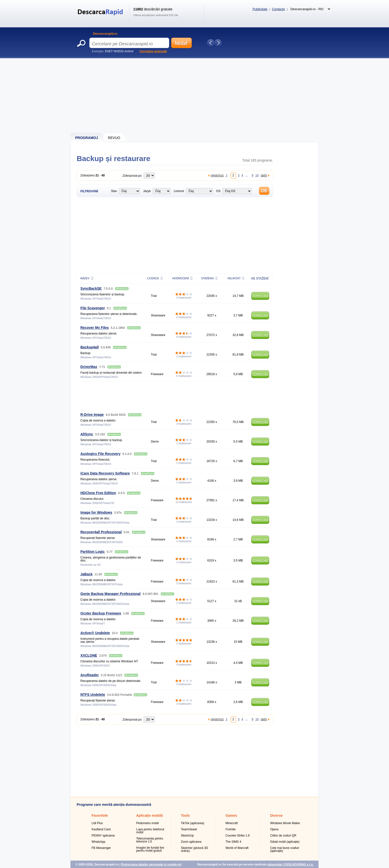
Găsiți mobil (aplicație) (285, 842)
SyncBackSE (91, 288)
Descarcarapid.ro (105, 34)
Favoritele (100, 815)
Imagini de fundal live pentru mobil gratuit (150, 849)
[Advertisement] (195, 95)
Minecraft (232, 823)
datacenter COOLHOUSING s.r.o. (291, 865)
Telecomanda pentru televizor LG (150, 840)
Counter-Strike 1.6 (238, 836)
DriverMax (89, 367)
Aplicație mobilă (149, 815)
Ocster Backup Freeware (101, 613)
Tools (185, 815)
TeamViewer (189, 829)
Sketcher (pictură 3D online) (194, 849)
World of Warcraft (237, 848)
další (264, 175)
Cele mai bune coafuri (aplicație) (285, 849)
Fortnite (231, 829)
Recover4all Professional (101, 532)
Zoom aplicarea (191, 842)
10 (257, 175)
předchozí (217, 175)
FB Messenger (101, 848)
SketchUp (187, 836)
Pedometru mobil (147, 823)
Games (231, 815)
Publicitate (260, 9)
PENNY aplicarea (103, 836)
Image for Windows (96, 512)
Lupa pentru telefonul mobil (150, 831)
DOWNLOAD (260, 296)
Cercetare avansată (153, 51)
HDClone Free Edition (98, 493)
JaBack (86, 574)
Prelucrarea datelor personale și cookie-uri (151, 865)
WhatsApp (98, 842)
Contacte (278, 9)
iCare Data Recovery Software (105, 473)
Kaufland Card (101, 829)
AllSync (87, 434)
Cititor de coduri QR (283, 836)
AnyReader (90, 675)
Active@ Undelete (95, 633)
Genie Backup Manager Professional (111, 594)
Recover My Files (95, 328)
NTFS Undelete (93, 695)
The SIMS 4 (233, 842)
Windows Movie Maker (285, 823)
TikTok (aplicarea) (193, 823)
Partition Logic (93, 552)
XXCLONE (89, 655)
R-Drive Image (92, 415)
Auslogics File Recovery (100, 454)
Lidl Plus (97, 823)
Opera (274, 829)
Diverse (276, 815)
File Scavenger (93, 308)
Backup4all (90, 347)
